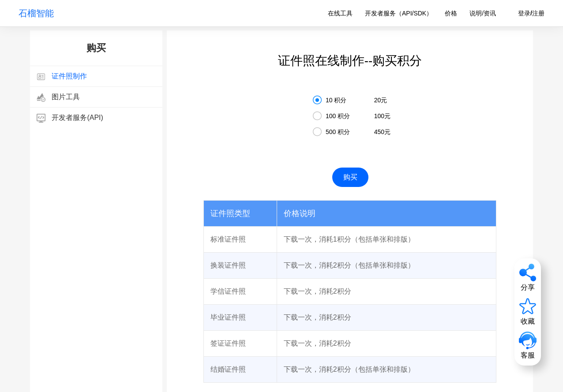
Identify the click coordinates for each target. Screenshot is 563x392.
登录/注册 (531, 13)
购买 (350, 177)
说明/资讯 (483, 13)
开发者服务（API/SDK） (399, 13)
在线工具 (340, 13)
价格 (451, 13)
